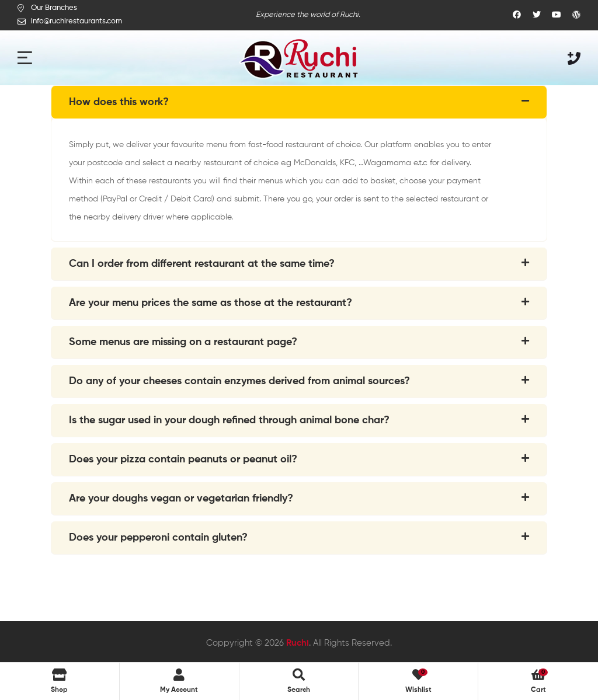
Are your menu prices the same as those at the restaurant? (211, 303)
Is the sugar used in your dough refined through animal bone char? (229, 420)
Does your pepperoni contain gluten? (158, 538)
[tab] (299, 102)
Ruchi (298, 643)
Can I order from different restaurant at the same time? (202, 264)
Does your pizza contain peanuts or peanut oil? (183, 459)
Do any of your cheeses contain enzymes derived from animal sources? (239, 381)
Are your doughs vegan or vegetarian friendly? (181, 499)
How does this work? (119, 102)
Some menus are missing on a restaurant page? (183, 342)
